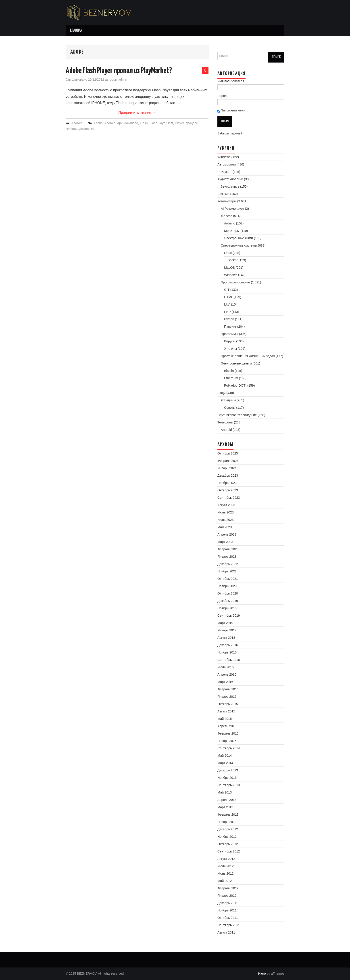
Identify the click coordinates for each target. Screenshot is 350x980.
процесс (192, 123)
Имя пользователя (231, 81)
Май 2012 (225, 881)
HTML (228, 297)
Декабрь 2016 (228, 645)
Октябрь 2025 (228, 453)
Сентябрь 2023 (229, 498)
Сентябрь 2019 (229, 616)
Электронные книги (239, 238)
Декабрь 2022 (228, 564)
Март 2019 (225, 623)
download (131, 123)
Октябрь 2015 (228, 704)
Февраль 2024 (228, 461)
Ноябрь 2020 (227, 586)
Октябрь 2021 (228, 579)
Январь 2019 (227, 630)
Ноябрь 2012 (227, 837)
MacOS (229, 268)
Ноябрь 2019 (227, 608)
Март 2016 (225, 682)
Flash (144, 123)
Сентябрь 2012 (229, 851)
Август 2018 (226, 638)
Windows (224, 157)
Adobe (98, 123)
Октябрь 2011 (228, 918)
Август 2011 (226, 932)
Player (179, 123)
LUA (227, 304)
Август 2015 (226, 711)
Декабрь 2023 (228, 475)
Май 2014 (225, 756)
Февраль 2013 (228, 815)
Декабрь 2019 (228, 601)
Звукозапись (230, 186)
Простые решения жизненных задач (248, 356)
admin (123, 80)
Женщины (228, 400)
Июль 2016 (226, 667)
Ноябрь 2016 (227, 652)
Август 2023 (226, 505)
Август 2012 (226, 859)
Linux (228, 253)
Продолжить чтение (137, 113)
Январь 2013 (227, 822)
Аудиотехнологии (230, 179)
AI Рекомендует (232, 209)
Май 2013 (225, 792)
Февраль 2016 (228, 689)
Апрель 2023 (227, 534)
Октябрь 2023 (228, 490)
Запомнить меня (231, 111)
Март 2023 (225, 542)
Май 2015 (225, 719)
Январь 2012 (227, 896)
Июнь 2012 (226, 873)
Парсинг (230, 327)
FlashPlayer (158, 123)
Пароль (223, 96)
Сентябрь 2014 (229, 748)
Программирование (235, 282)
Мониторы (232, 231)
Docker (233, 260)
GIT (227, 290)
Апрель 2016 (227, 674)
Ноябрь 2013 (227, 778)
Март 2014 (225, 763)
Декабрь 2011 (228, 903)
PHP (227, 312)
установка (86, 129)
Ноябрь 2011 (227, 910)
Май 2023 (225, 527)
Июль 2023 (226, 512)
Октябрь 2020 (228, 593)
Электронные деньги (236, 363)
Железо (226, 216)
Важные (223, 194)
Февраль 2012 (228, 888)
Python (229, 319)
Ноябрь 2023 (227, 483)
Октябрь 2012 (228, 844)
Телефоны (225, 422)
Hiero (262, 974)
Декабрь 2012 (228, 829)
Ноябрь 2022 (227, 571)
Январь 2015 (227, 741)
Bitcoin (229, 371)
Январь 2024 (227, 468)
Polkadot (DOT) (235, 385)
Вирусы (230, 341)
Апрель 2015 (227, 726)
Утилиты (230, 349)
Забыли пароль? (230, 133)
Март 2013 (225, 807)
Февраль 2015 (228, 733)
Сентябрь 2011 (229, 925)
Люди (221, 393)
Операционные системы (239, 245)
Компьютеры (227, 201)
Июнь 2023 (226, 520)
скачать (71, 129)
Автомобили (227, 164)
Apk (120, 123)
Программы (229, 334)
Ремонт (226, 172)
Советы (230, 408)
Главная (76, 31)
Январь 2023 (227, 557)
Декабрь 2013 (228, 770)
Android (77, 123)
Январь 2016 (227, 697)
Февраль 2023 (228, 549)
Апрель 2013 (227, 800)
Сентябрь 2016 (229, 660)
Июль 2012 (226, 866)
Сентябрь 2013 (229, 785)
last (171, 123)
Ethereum (231, 378)
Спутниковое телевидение (237, 415)
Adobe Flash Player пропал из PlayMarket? (119, 71)
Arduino (230, 223)
